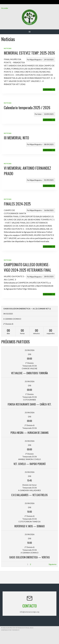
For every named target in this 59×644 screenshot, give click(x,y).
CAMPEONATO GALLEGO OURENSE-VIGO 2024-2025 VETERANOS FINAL (28, 267)
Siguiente (53, 564)
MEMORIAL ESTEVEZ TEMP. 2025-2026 (29, 53)
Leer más (49, 90)
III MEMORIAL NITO (16, 138)
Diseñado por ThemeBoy (10, 630)
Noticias (8, 48)
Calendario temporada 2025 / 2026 (27, 108)
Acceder (5, 8)
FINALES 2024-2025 (17, 204)
